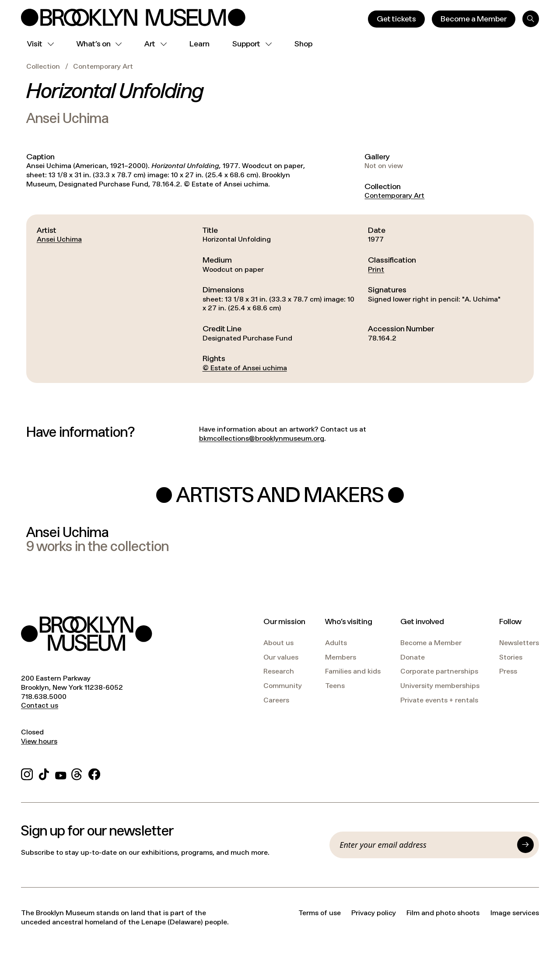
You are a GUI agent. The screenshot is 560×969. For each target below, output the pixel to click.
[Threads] (77, 773)
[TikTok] (44, 773)
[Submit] (525, 845)
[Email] (426, 845)
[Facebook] (94, 773)
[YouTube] (61, 773)
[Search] (531, 19)
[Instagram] (27, 773)
